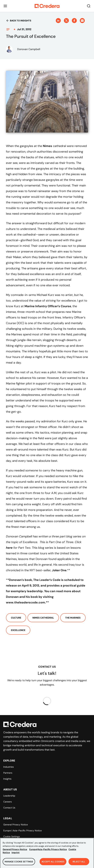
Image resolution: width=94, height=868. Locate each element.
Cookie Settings (12, 836)
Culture (16, 618)
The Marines (73, 618)
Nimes (47, 146)
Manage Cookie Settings (19, 863)
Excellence (18, 630)
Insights (7, 779)
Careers (8, 802)
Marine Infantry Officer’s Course (48, 306)
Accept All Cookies (53, 863)
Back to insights (19, 21)
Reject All (79, 863)
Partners (8, 773)
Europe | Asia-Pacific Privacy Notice (23, 831)
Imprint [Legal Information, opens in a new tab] (16, 854)
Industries (9, 767)
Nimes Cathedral (43, 618)
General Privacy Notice (16, 825)
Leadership (9, 796)
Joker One (59, 570)
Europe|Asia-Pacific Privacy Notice (48, 851)
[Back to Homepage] (47, 6)
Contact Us (9, 808)
